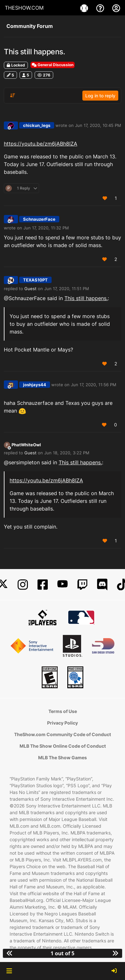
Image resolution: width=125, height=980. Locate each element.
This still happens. (86, 298)
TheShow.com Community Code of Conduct (63, 734)
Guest (30, 289)
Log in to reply (100, 96)
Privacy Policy (63, 723)
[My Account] (116, 8)
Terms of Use (63, 711)
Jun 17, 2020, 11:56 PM (94, 385)
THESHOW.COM (24, 8)
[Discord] (102, 585)
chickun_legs (37, 125)
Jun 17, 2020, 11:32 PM (46, 228)
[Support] (101, 8)
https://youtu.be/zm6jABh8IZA (41, 144)
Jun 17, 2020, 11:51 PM (67, 289)
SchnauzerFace (39, 219)
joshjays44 (35, 385)
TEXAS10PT (35, 280)
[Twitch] (82, 585)
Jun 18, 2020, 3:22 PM (67, 453)
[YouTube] (63, 585)
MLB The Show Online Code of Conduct (63, 746)
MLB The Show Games (63, 757)
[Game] (85, 8)
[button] (9, 971)
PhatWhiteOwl (26, 445)
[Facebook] (43, 585)
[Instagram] (23, 585)
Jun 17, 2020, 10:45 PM (98, 125)
